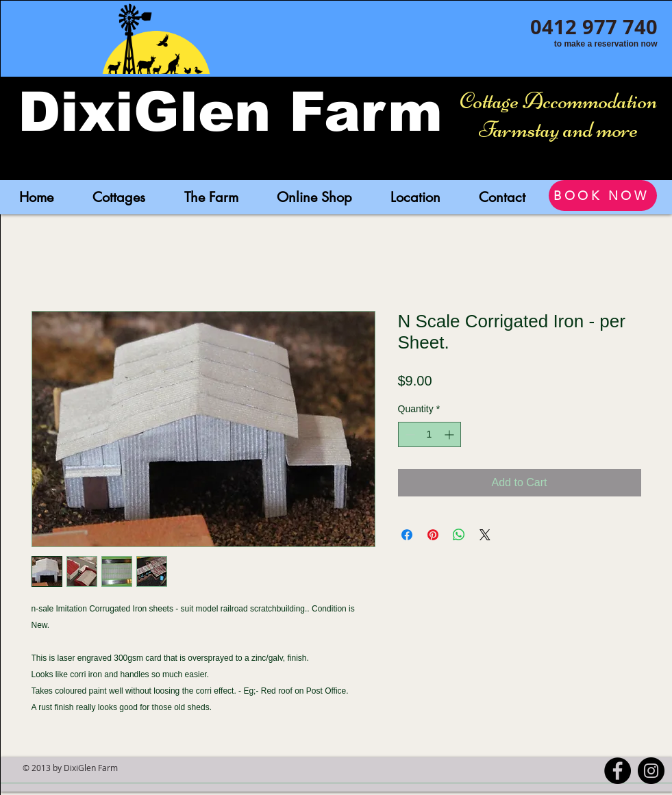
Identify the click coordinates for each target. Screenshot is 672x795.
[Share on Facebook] (407, 535)
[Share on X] (485, 535)
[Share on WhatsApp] (459, 535)
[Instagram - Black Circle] (651, 771)
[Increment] (450, 434)
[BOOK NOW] (603, 195)
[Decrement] (409, 434)
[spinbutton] (430, 434)
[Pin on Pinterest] (433, 535)
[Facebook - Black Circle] (618, 771)
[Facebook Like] (598, 60)
